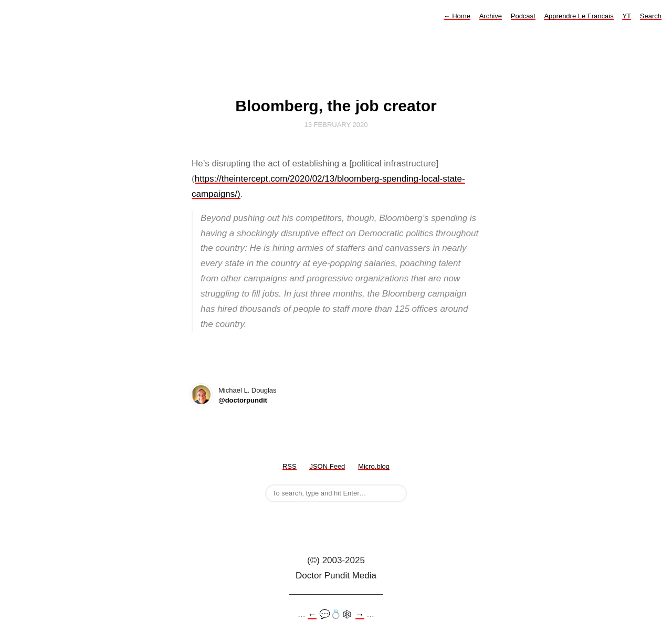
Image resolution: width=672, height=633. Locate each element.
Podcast (523, 16)
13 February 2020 (336, 125)
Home (457, 16)
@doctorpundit (243, 400)
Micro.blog (374, 466)
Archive (491, 16)
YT (627, 16)
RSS (290, 466)
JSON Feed (327, 466)
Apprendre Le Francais (579, 16)
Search (651, 16)
